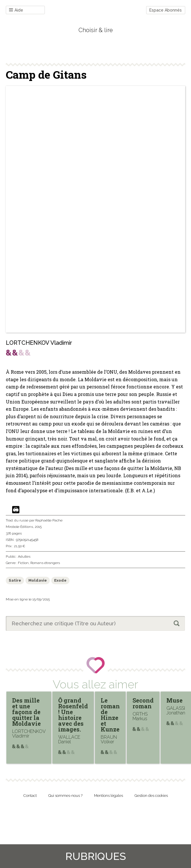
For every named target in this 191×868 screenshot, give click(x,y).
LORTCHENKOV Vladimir (39, 343)
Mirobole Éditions (19, 527)
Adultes (24, 556)
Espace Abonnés (166, 10)
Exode (60, 580)
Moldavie (38, 580)
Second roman (143, 703)
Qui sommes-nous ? (65, 796)
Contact (30, 796)
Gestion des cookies (151, 796)
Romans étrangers (45, 563)
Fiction (23, 563)
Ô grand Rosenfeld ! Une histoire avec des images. (73, 715)
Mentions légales (109, 796)
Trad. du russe (17, 520)
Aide (16, 10)
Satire (15, 580)
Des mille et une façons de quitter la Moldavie (26, 712)
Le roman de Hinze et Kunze (110, 715)
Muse (175, 700)
